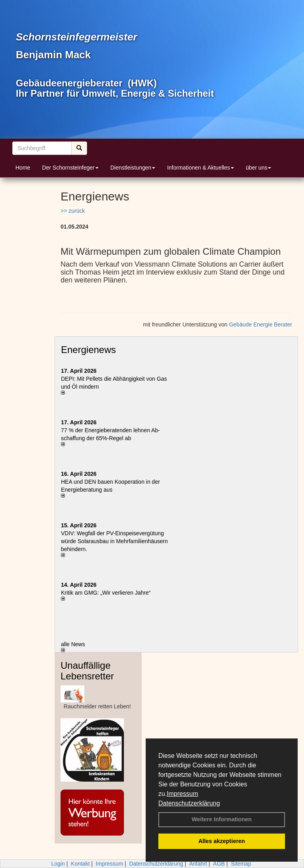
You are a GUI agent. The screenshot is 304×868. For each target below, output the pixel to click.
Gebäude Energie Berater (260, 324)
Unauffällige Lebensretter (87, 671)
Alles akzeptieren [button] (222, 841)
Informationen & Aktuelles (200, 168)
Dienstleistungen (133, 168)
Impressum (182, 794)
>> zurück (73, 211)
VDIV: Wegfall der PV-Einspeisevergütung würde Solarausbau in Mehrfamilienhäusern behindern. (114, 541)
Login (58, 864)
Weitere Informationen (222, 819)
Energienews (88, 350)
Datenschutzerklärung (189, 803)
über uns (258, 168)
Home (23, 168)
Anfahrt (198, 864)
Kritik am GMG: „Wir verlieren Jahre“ (106, 593)
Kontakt (80, 864)
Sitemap (241, 864)
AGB (219, 864)
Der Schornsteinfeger (70, 168)
